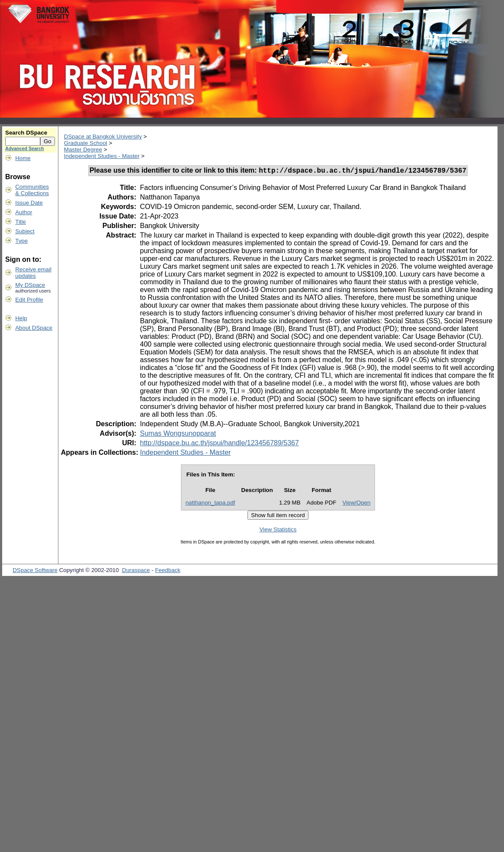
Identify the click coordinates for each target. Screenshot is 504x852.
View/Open (356, 504)
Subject (25, 231)
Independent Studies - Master (102, 156)
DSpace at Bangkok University (103, 137)
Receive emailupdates (33, 273)
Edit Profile (29, 300)
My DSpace (30, 285)
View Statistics (278, 531)
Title (21, 222)
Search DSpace (26, 133)
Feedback (168, 571)
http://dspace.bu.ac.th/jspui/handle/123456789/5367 (219, 444)
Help (21, 318)
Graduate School (86, 143)
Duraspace (136, 571)
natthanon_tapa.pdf (210, 504)
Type (21, 241)
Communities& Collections (32, 190)
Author (24, 212)
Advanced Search (24, 148)
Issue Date (29, 203)
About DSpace (34, 328)
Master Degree (83, 150)
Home (23, 158)
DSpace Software (35, 571)
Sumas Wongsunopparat (178, 435)
